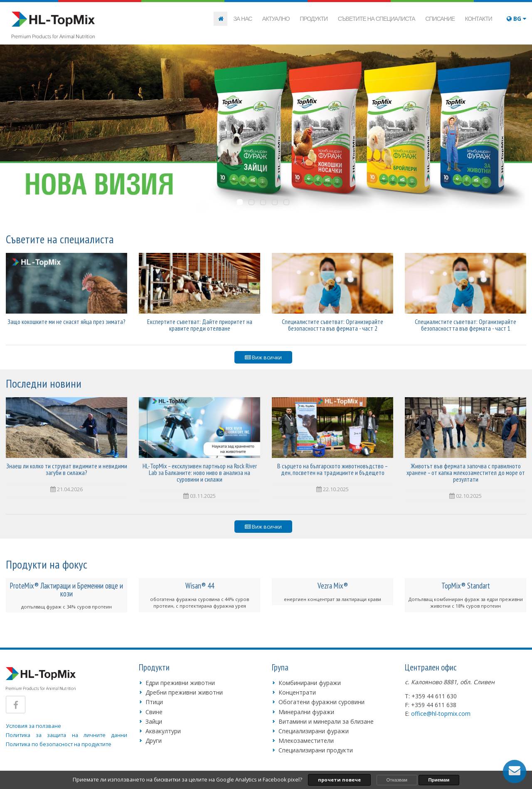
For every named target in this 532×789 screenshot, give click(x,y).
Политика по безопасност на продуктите (59, 744)
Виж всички (263, 357)
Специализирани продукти (316, 750)
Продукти (314, 19)
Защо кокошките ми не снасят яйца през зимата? (66, 322)
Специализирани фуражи (314, 731)
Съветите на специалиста (377, 19)
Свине (154, 712)
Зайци (154, 721)
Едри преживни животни (180, 683)
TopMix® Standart (466, 586)
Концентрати (297, 692)
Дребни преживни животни (184, 692)
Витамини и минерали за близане (326, 721)
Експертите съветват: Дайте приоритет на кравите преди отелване (200, 325)
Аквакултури (163, 731)
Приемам (439, 780)
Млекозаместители (306, 741)
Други (154, 741)
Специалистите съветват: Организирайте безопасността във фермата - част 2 (332, 325)
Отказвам (397, 780)
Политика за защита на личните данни (66, 735)
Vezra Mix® (333, 586)
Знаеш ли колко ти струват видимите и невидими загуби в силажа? (67, 469)
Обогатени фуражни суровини (321, 702)
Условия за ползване (33, 726)
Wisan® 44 (200, 586)
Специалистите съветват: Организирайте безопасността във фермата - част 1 (465, 325)
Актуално (276, 19)
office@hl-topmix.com (441, 714)
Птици (154, 702)
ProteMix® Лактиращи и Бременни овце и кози (66, 589)
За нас (243, 19)
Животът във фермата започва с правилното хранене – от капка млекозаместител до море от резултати (466, 472)
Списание (440, 19)
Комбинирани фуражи (310, 683)
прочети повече (339, 780)
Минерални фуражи (306, 712)
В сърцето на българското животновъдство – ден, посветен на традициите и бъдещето (332, 469)
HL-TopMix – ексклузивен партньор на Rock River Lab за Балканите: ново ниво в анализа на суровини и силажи (200, 472)
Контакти (479, 19)
